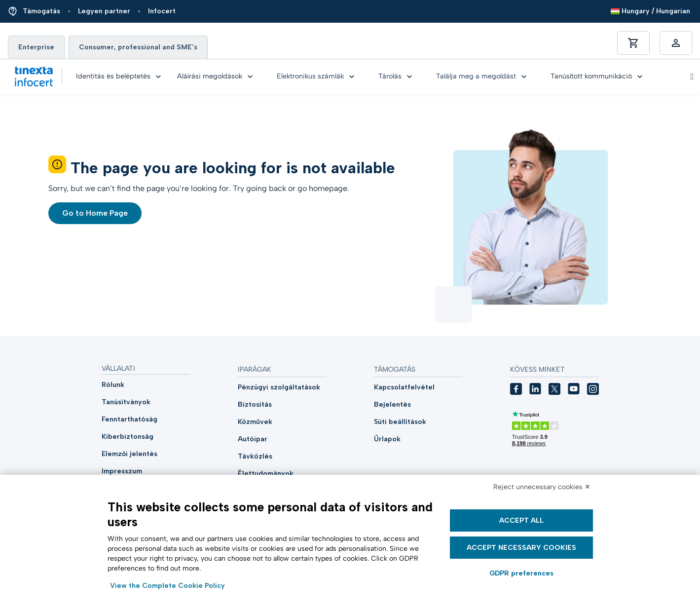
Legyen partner (104, 11)
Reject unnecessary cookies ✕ (542, 487)
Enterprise (36, 47)
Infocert (162, 11)
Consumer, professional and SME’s (138, 47)
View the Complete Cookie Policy (167, 586)
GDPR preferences (521, 573)
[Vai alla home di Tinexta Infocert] (34, 77)
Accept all (521, 520)
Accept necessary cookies (521, 548)
